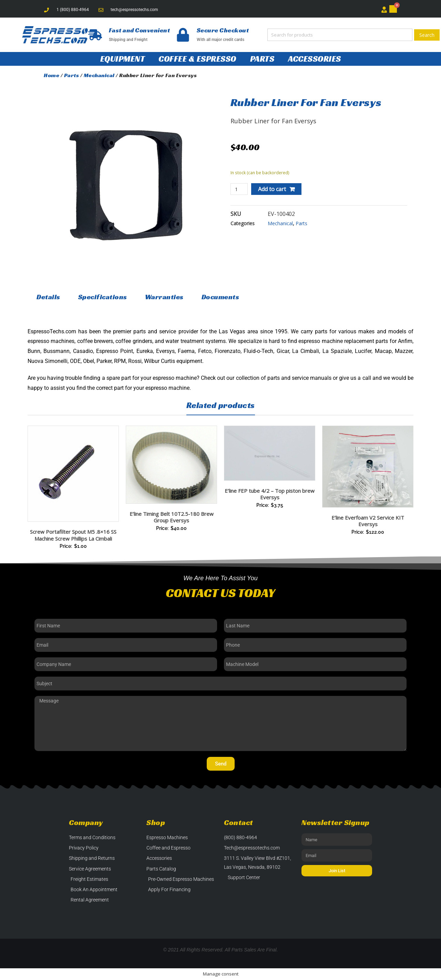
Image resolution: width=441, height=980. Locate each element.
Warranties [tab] (164, 297)
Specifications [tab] (103, 297)
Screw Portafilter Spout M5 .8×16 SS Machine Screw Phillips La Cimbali (73, 535)
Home (52, 75)
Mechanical (99, 75)
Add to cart (272, 189)
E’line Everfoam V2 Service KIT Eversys (368, 521)
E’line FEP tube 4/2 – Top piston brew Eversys (270, 494)
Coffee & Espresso (197, 59)
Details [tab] (48, 297)
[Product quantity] (239, 189)
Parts (262, 59)
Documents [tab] (220, 297)
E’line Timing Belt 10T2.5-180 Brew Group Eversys (172, 517)
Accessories (315, 59)
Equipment (123, 59)
